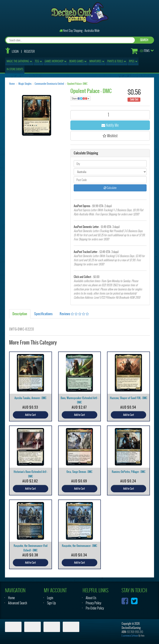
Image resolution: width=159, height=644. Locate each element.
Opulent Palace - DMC (77, 84)
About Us (91, 598)
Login (15, 51)
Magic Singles (25, 84)
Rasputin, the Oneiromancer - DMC (79, 546)
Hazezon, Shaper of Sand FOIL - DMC (129, 398)
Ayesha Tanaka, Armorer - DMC (30, 398)
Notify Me (110, 125)
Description (20, 314)
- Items (140, 51)
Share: (80, 98)
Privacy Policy (93, 603)
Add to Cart (30, 415)
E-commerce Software (130, 636)
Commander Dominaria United (49, 84)
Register (29, 51)
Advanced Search (18, 603)
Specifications (43, 314)
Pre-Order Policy (95, 608)
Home (12, 84)
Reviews (74, 314)
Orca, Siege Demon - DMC (79, 472)
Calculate (110, 188)
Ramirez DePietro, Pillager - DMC (129, 472)
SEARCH (144, 40)
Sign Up (51, 603)
